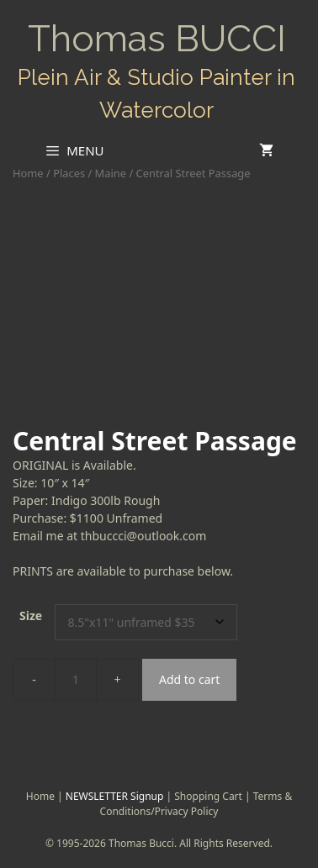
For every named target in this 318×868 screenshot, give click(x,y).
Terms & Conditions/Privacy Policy (196, 804)
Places (69, 173)
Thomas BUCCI (157, 38)
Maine (111, 173)
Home (28, 173)
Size (31, 615)
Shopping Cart (208, 796)
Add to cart (189, 679)
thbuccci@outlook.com (144, 536)
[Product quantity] (76, 680)
